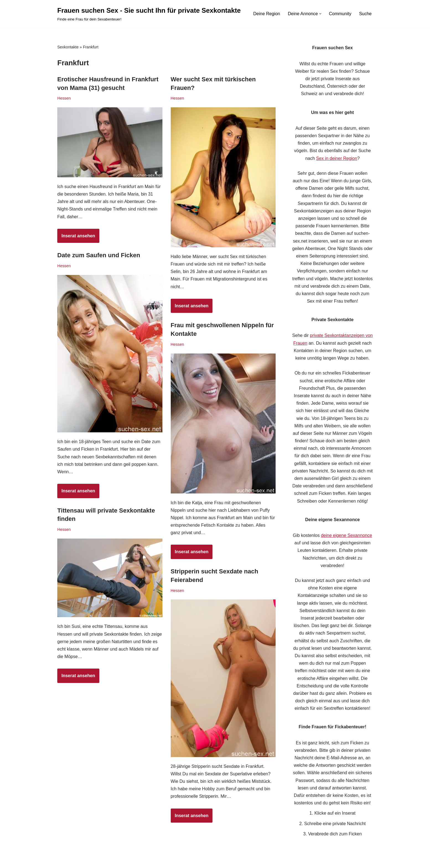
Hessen (64, 98)
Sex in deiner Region (337, 158)
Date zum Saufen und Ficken (99, 255)
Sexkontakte (68, 47)
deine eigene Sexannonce (347, 535)
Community (340, 14)
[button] (320, 14)
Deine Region (267, 14)
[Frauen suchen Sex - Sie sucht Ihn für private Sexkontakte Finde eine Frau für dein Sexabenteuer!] (149, 14)
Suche (365, 14)
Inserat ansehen (76, 238)
